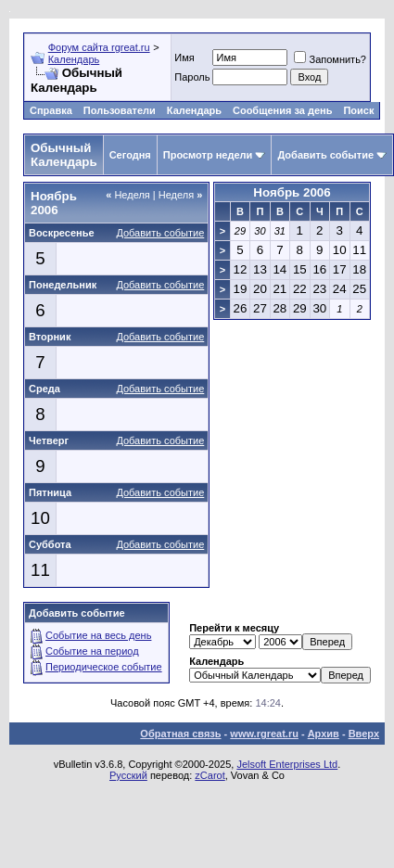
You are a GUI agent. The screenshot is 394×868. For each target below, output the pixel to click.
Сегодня (130, 155)
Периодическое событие (104, 667)
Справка (51, 110)
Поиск (358, 110)
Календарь (74, 59)
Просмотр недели (208, 155)
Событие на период (92, 651)
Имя (184, 57)
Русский (128, 775)
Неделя (128, 195)
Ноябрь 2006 (292, 192)
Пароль (192, 77)
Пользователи (120, 110)
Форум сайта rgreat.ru (99, 47)
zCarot (210, 775)
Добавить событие (325, 155)
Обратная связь (180, 734)
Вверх (364, 734)
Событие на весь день (98, 635)
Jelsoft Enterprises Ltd (287, 764)
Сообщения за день (282, 110)
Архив (324, 734)
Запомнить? (330, 59)
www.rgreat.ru (264, 734)
